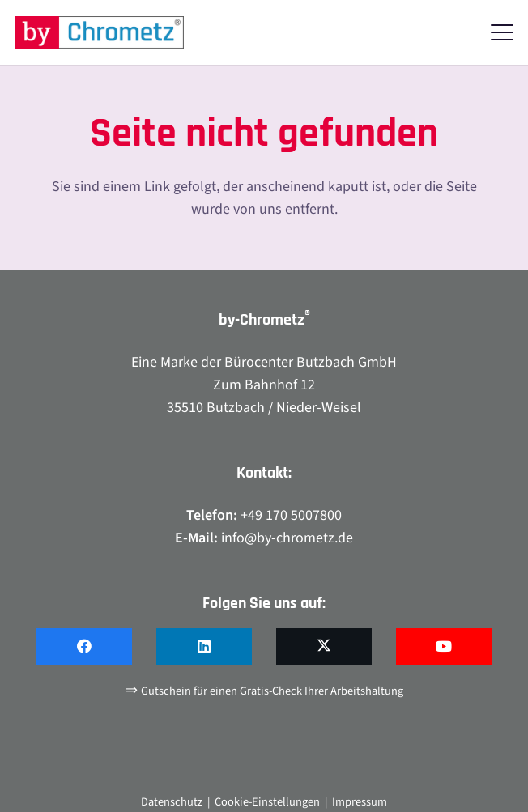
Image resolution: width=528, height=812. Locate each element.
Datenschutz (172, 802)
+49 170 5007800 (291, 515)
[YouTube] (444, 646)
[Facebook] (84, 646)
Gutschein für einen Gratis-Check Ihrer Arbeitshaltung (272, 691)
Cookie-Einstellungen (267, 802)
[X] (324, 646)
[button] (502, 32)
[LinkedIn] (204, 646)
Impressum (360, 802)
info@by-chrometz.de (287, 538)
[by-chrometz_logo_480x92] (99, 32)
